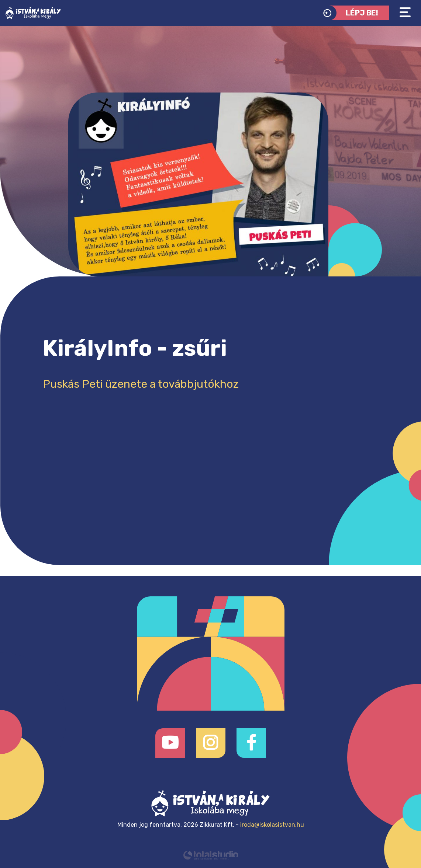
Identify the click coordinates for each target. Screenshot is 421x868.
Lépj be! (349, 13)
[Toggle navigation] (405, 12)
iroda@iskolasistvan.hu (272, 825)
